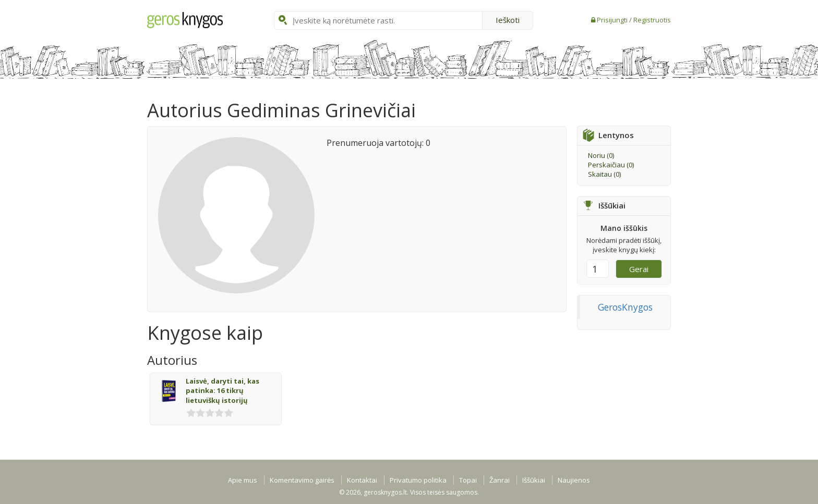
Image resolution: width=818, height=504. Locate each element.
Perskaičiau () (611, 165)
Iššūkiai (534, 480)
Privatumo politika (418, 480)
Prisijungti (613, 20)
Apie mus (243, 480)
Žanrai (500, 480)
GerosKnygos (625, 307)
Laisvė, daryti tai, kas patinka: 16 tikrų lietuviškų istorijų (222, 391)
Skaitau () (604, 174)
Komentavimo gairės (302, 480)
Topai (468, 480)
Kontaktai (362, 480)
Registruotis (652, 20)
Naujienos (574, 480)
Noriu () (601, 155)
